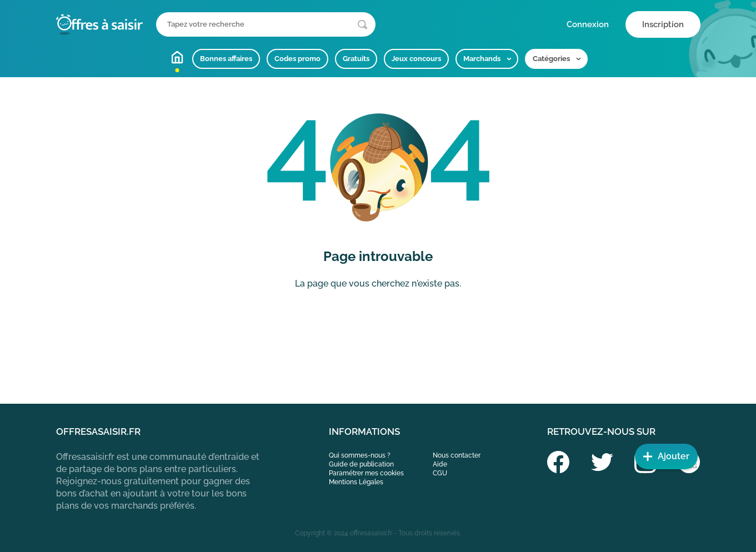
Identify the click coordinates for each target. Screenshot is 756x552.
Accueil (177, 57)
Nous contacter (457, 455)
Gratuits (356, 59)
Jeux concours (416, 59)
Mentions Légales (356, 482)
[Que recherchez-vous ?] (266, 24)
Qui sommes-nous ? (360, 455)
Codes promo (297, 59)
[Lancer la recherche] (362, 25)
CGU (440, 473)
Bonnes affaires (226, 59)
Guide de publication (361, 464)
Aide (440, 464)
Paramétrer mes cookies (366, 473)
